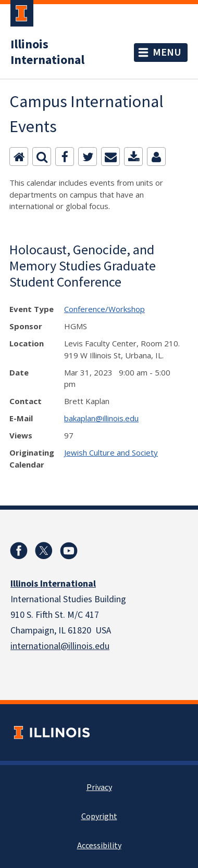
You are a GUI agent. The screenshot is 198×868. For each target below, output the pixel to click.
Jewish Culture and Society (111, 452)
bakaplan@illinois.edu (101, 418)
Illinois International (47, 53)
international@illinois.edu (60, 646)
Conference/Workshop (104, 309)
